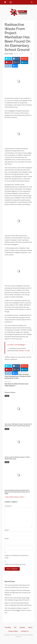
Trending (8, 627)
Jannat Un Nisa (9, 54)
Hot (15, 627)
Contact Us (25, 631)
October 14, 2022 (24, 351)
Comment (8, 506)
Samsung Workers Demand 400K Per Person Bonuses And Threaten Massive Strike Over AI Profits (17, 492)
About (30, 627)
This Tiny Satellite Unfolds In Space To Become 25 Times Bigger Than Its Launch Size (18, 610)
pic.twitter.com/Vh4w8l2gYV (16, 345)
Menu (10, 2)
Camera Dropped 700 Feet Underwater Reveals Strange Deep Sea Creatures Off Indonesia (18, 593)
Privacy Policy (13, 631)
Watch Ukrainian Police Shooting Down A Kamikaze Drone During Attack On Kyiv (18, 376)
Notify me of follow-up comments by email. (16, 557)
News (7, 396)
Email (7, 538)
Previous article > (19, 497)
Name (7, 530)
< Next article (9, 497)
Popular (22, 627)
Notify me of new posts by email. (15, 564)
